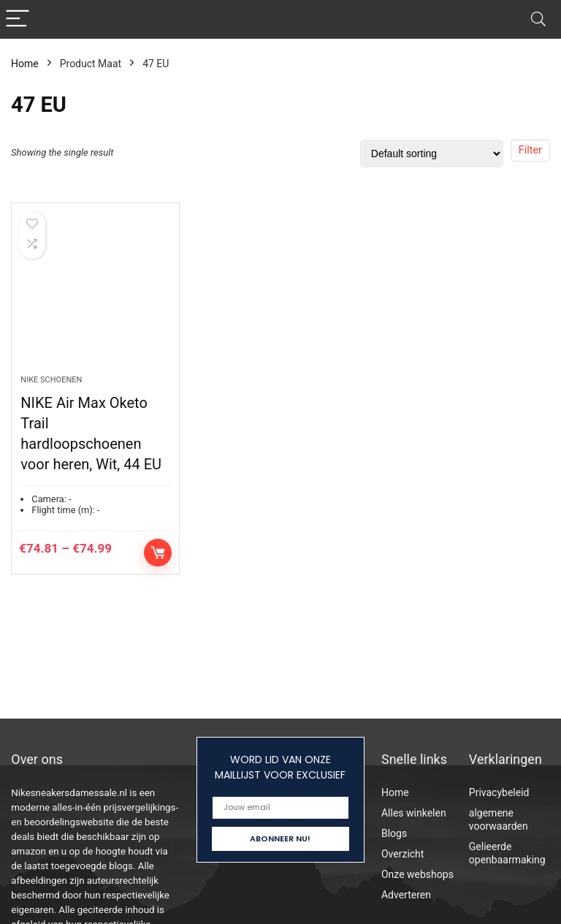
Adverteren (406, 895)
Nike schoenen (51, 380)
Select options (158, 553)
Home (25, 64)
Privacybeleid (499, 792)
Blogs (394, 833)
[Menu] (18, 19)
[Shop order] (432, 154)
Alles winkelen (414, 813)
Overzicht (402, 854)
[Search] (538, 19)
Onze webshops (417, 874)
